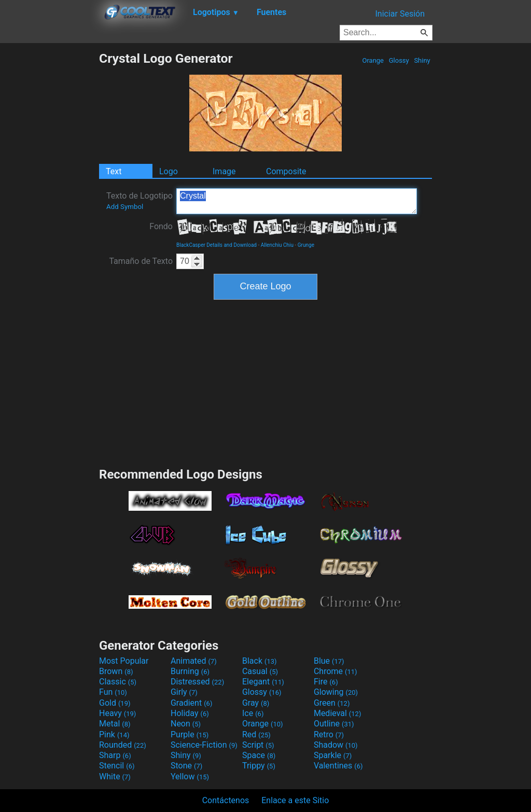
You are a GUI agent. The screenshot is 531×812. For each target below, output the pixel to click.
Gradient (191, 703)
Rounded (123, 745)
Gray (256, 703)
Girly (184, 692)
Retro (329, 734)
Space (259, 755)
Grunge (306, 245)
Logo (169, 171)
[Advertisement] (49, 206)
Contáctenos (226, 800)
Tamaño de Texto (141, 261)
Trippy (259, 766)
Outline (334, 724)
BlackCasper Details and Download (216, 245)
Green (332, 703)
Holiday (190, 713)
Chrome (336, 671)
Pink (114, 734)
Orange (373, 60)
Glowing (336, 692)
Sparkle (333, 755)
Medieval (338, 713)
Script (258, 745)
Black (260, 661)
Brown (116, 671)
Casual (260, 671)
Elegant (263, 682)
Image (224, 171)
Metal (115, 724)
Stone (186, 766)
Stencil (117, 766)
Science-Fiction (204, 745)
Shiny (422, 60)
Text (114, 171)
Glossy (399, 60)
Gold (115, 703)
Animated (194, 661)
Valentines (338, 766)
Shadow (336, 745)
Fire (326, 682)
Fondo (161, 226)
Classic (118, 682)
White (115, 776)
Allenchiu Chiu (277, 245)
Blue (329, 661)
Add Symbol (125, 207)
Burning (190, 671)
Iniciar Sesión (400, 14)
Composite (286, 171)
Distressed (197, 682)
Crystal (297, 201)
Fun (113, 692)
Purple (190, 734)
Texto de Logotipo (139, 201)
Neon (186, 724)
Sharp (115, 755)
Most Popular (124, 661)
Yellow (190, 776)
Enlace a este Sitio (295, 800)
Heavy (117, 713)
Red (256, 734)
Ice (253, 713)
